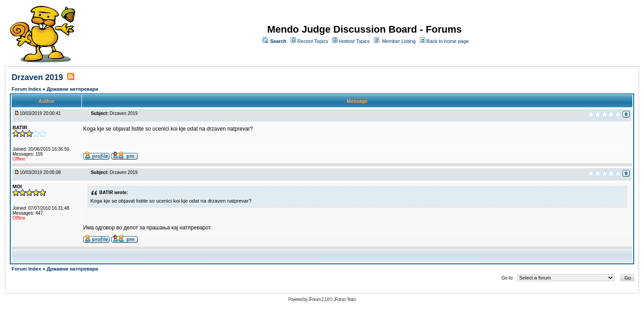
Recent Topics (313, 41)
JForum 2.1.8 (319, 299)
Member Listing (399, 41)
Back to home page (448, 41)
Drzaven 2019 (37, 77)
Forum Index (27, 89)
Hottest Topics (354, 41)
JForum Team (345, 299)
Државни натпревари (72, 89)
